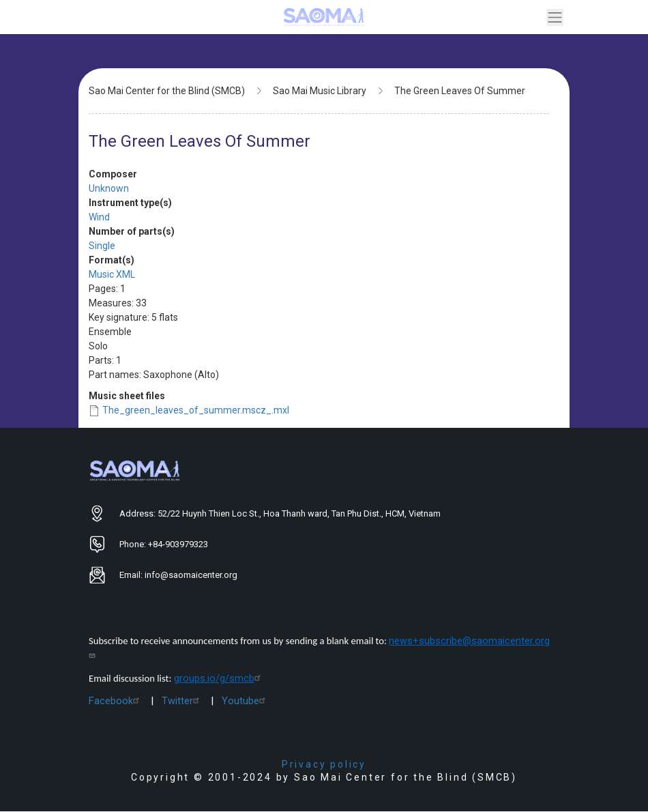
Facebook (116, 701)
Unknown (109, 188)
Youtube (245, 701)
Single (102, 246)
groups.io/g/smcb (219, 678)
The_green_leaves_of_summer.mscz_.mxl (196, 410)
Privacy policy (324, 764)
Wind (99, 217)
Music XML (112, 274)
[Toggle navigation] (555, 17)
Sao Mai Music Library (320, 91)
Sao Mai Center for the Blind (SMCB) (167, 91)
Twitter (182, 701)
